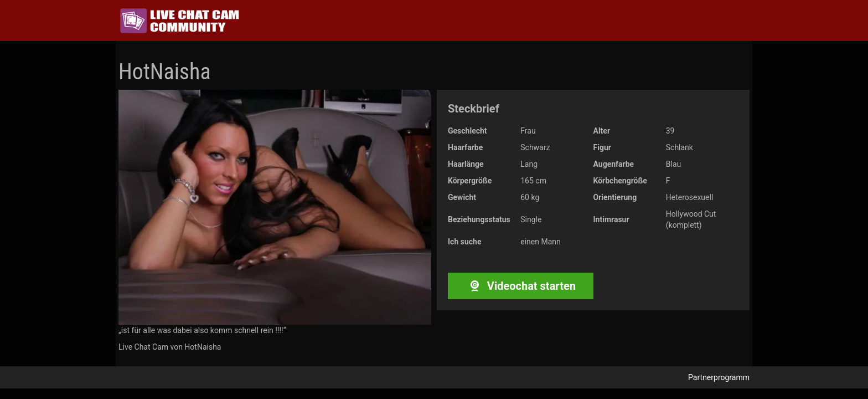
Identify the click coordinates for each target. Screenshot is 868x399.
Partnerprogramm (719, 377)
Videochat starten (521, 286)
